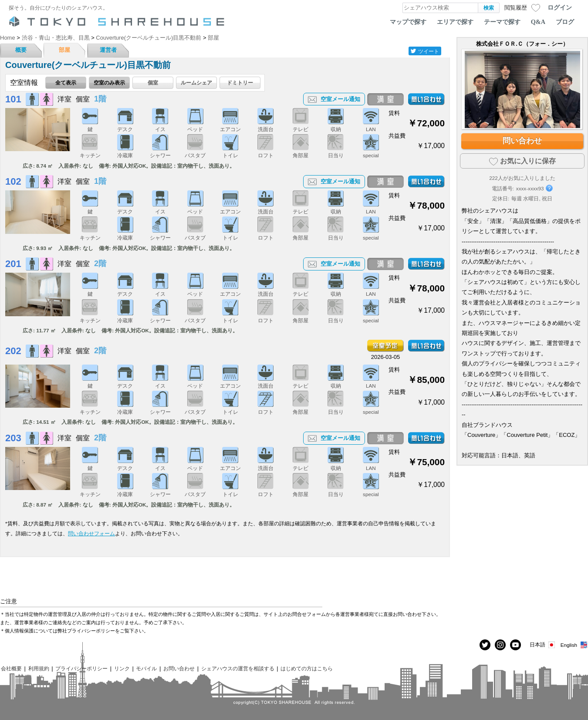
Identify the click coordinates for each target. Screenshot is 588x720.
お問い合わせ (179, 668)
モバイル (146, 668)
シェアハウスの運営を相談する (238, 668)
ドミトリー (240, 83)
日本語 (543, 645)
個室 (153, 83)
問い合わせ (522, 141)
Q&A (538, 22)
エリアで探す (455, 22)
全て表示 (66, 83)
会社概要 (11, 668)
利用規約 (39, 668)
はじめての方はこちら (307, 668)
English (574, 645)
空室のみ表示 (109, 83)
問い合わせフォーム (91, 533)
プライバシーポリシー (81, 668)
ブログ (565, 22)
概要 (21, 50)
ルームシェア (196, 83)
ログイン (560, 7)
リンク (122, 668)
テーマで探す (502, 22)
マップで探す (408, 22)
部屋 (64, 50)
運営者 (108, 50)
